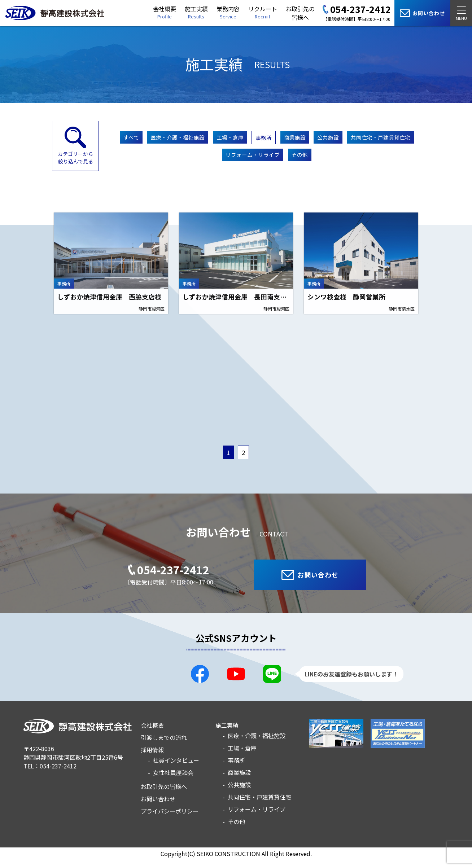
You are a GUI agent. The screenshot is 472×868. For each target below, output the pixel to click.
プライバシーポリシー (170, 819)
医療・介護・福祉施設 (207, 138)
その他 (342, 162)
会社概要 (165, 12)
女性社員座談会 (173, 781)
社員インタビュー (176, 768)
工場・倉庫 (265, 138)
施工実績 (196, 12)
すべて (155, 138)
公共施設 (375, 138)
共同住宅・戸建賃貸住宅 (215, 162)
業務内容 (228, 12)
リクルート (263, 12)
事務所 (302, 139)
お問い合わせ (158, 807)
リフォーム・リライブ (290, 162)
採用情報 (152, 758)
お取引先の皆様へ (300, 13)
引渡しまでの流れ (164, 746)
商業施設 (337, 138)
